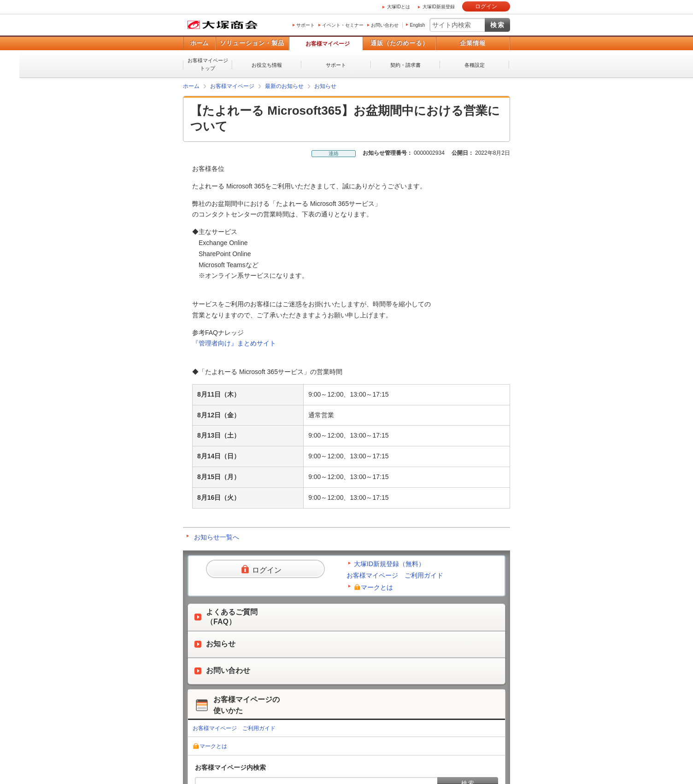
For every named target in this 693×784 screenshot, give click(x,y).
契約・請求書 (405, 65)
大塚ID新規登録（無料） (389, 564)
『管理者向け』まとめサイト (234, 343)
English (417, 25)
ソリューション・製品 (252, 43)
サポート (305, 25)
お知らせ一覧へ (217, 537)
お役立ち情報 (267, 65)
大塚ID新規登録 (439, 7)
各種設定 (475, 65)
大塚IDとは (399, 7)
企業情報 (473, 43)
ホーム (199, 43)
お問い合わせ (385, 25)
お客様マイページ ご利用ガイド (395, 575)
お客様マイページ (328, 44)
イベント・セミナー (343, 25)
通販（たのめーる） (399, 43)
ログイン (486, 6)
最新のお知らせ (284, 86)
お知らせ (325, 86)
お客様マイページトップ (208, 64)
